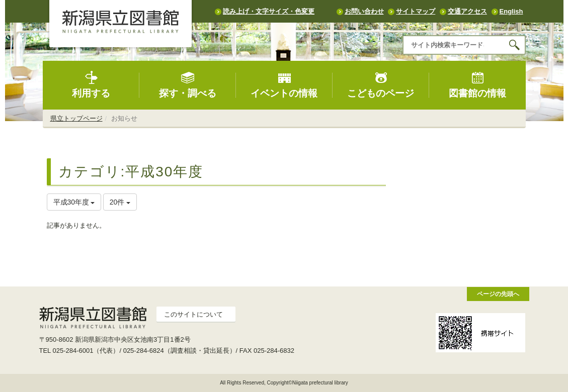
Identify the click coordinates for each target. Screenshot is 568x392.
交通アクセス (467, 11)
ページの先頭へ (498, 294)
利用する (91, 85)
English (511, 11)
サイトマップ (416, 11)
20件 (120, 202)
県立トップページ (76, 118)
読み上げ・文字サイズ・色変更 (269, 11)
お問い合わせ (364, 11)
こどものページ (381, 85)
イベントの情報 (284, 85)
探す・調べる (188, 85)
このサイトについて (193, 314)
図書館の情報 (477, 85)
